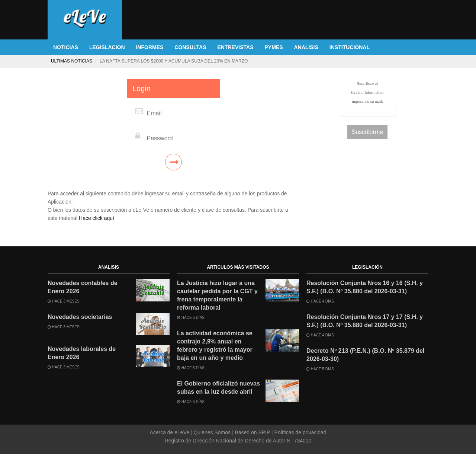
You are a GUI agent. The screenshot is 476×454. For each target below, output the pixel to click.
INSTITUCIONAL (350, 47)
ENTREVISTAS (236, 47)
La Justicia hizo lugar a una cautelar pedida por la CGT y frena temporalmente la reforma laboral (217, 295)
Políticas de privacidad (300, 432)
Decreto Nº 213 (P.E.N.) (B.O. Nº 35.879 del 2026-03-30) (365, 355)
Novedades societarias (80, 317)
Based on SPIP (253, 432)
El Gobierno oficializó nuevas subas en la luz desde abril (218, 388)
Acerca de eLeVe (170, 432)
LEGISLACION (107, 47)
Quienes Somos (212, 432)
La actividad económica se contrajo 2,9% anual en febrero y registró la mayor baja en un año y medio (215, 346)
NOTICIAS (66, 47)
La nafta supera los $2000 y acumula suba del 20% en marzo (174, 61)
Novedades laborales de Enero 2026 (82, 353)
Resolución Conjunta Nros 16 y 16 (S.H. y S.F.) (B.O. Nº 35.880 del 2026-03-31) (365, 287)
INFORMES (150, 47)
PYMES (274, 47)
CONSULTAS (190, 47)
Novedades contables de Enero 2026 (83, 287)
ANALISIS (306, 47)
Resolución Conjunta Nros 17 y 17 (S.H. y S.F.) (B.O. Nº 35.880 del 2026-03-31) (365, 321)
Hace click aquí (97, 218)
